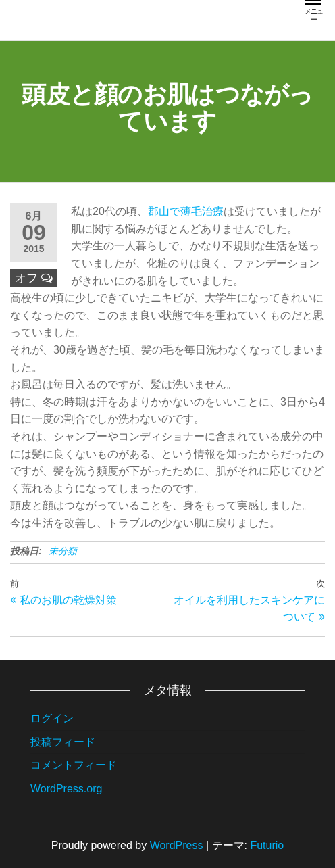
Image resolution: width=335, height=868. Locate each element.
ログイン (52, 718)
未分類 (63, 551)
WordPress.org (66, 789)
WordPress (177, 845)
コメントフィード (74, 765)
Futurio (267, 845)
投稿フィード (63, 742)
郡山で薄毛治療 (186, 211)
